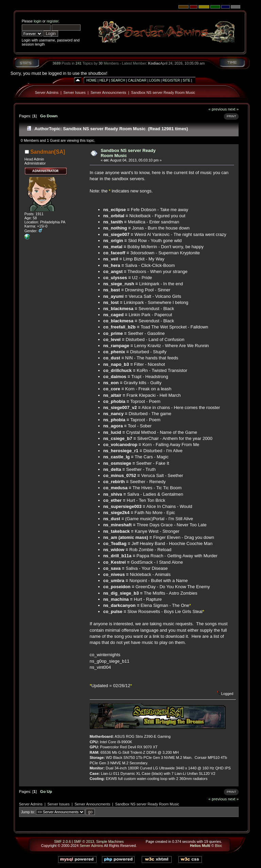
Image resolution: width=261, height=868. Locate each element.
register (53, 21)
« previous (217, 109)
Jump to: (28, 812)
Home (91, 80)
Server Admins (47, 92)
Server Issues (75, 92)
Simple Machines (110, 841)
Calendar (137, 80)
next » (233, 109)
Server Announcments (108, 92)
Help (104, 80)
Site (187, 80)
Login (154, 80)
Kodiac (154, 63)
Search (118, 80)
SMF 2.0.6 (62, 841)
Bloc (219, 846)
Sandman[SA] (48, 152)
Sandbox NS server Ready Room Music (163, 92)
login (38, 21)
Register (171, 80)
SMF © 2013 (84, 841)
